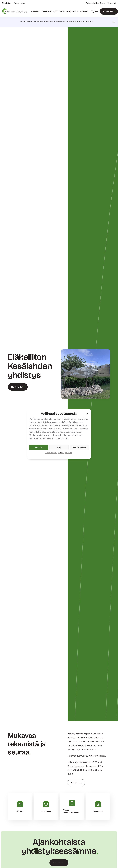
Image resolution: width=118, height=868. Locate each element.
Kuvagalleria (71, 11)
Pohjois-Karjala (19, 3)
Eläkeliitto (6, 3)
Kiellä (59, 447)
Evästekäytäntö (51, 453)
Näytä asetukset (79, 447)
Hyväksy (39, 447)
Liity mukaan (76, 783)
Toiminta (35, 11)
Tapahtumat (47, 11)
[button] (88, 414)
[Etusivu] (15, 11)
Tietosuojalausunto (65, 453)
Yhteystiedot (82, 11)
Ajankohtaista (59, 11)
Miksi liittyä (111, 3)
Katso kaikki (58, 863)
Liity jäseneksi (108, 11)
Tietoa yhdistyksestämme (95, 3)
